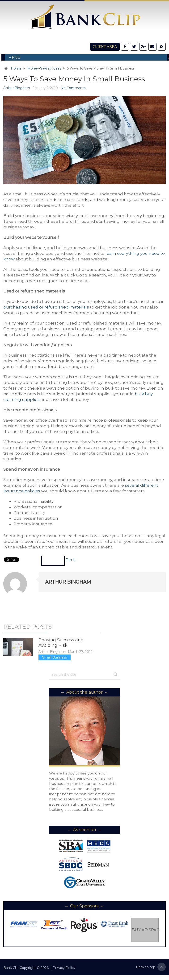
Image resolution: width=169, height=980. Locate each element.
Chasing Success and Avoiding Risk (61, 643)
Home (16, 68)
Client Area (105, 47)
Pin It (71, 560)
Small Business (55, 657)
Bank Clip (11, 968)
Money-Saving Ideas (44, 68)
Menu (14, 58)
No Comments (73, 88)
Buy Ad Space (145, 930)
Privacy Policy (64, 968)
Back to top (151, 967)
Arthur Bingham (17, 88)
